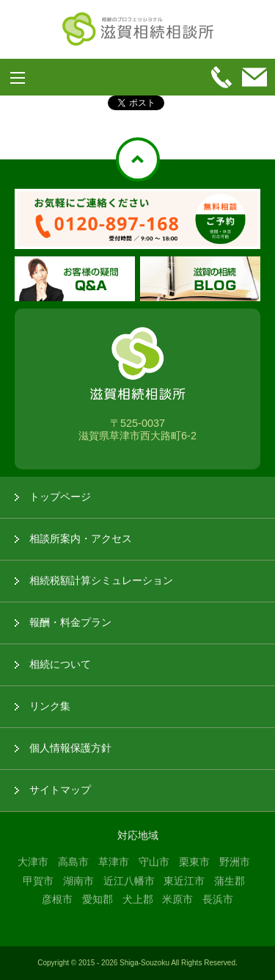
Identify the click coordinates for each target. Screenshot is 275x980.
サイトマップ (60, 790)
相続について (60, 664)
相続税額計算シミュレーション (101, 580)
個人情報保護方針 (70, 748)
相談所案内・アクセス (81, 538)
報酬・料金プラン (70, 622)
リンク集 (50, 706)
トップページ (60, 497)
